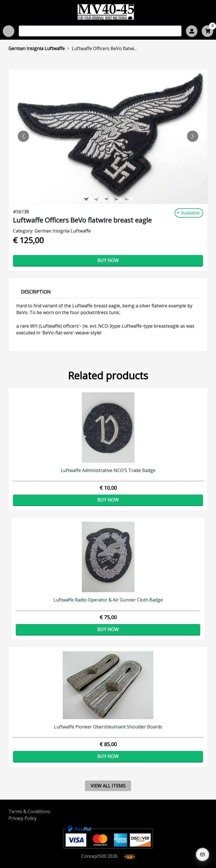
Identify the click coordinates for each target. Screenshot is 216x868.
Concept (94, 856)
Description (36, 292)
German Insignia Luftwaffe (37, 48)
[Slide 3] (118, 199)
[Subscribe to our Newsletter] (202, 854)
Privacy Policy (22, 818)
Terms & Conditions (29, 811)
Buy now (108, 260)
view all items (108, 786)
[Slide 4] (128, 199)
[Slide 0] (88, 199)
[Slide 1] (98, 199)
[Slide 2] (108, 199)
